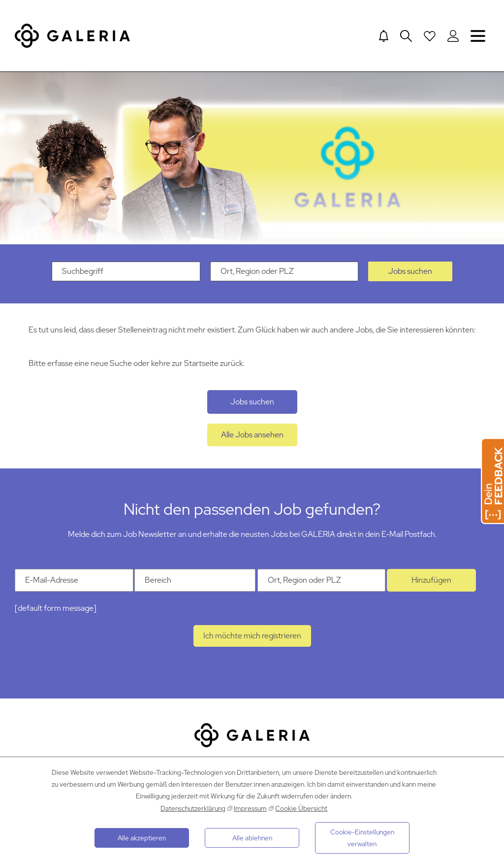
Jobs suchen (410, 271)
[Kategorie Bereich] (195, 580)
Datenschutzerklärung (193, 808)
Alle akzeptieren (142, 838)
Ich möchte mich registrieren (252, 636)
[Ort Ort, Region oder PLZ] (321, 580)
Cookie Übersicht (301, 808)
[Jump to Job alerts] (384, 36)
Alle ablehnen (252, 838)
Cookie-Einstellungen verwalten (362, 838)
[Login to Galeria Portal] (453, 36)
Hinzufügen (431, 580)
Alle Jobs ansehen (252, 435)
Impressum (250, 808)
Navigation (478, 36)
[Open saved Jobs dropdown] (430, 36)
